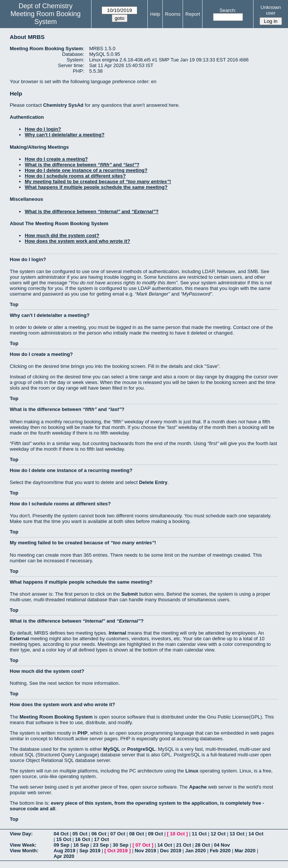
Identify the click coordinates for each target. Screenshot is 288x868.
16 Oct (82, 839)
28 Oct (202, 845)
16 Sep (81, 845)
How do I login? (43, 129)
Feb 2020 (220, 851)
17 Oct (102, 839)
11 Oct (199, 834)
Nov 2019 (145, 851)
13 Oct (237, 834)
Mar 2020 (245, 851)
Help (155, 14)
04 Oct (61, 834)
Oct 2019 (117, 851)
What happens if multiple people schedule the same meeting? (96, 187)
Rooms (173, 14)
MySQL (112, 749)
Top (14, 304)
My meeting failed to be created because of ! (98, 182)
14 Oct (256, 834)
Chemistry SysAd (63, 105)
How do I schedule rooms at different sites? (75, 176)
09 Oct (156, 834)
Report (193, 14)
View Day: (21, 834)
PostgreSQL (141, 749)
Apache (198, 787)
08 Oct (136, 834)
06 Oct (99, 834)
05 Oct (80, 834)
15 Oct (64, 839)
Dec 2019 (171, 851)
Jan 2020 (196, 851)
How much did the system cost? (62, 235)
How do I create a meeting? (56, 159)
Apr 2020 (64, 856)
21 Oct (184, 845)
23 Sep (101, 845)
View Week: (23, 845)
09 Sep (61, 845)
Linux (192, 771)
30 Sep (121, 845)
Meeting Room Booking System (46, 18)
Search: (228, 10)
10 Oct (177, 834)
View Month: (24, 851)
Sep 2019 (90, 851)
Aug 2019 (64, 851)
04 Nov (222, 845)
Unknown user (271, 10)
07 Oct (118, 834)
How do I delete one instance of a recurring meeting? (86, 170)
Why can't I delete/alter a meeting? (65, 135)
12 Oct (218, 834)
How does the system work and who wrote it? (77, 241)
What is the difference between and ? (82, 165)
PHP (83, 733)
